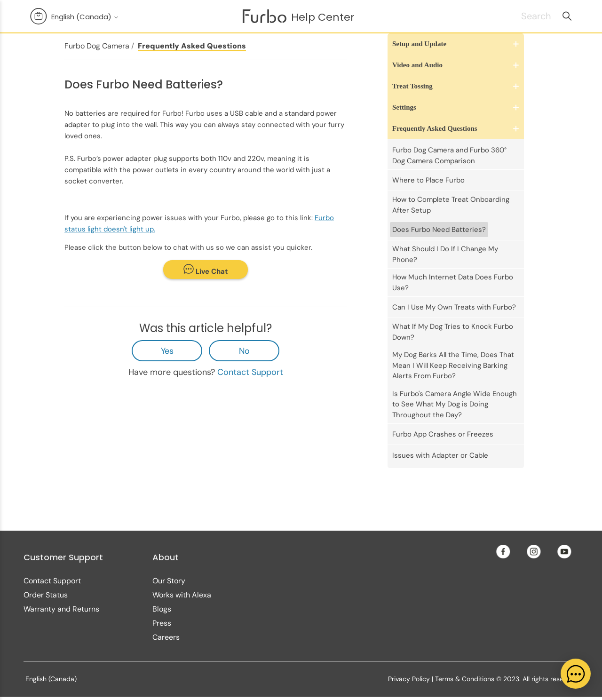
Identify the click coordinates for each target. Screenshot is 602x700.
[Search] (524, 16)
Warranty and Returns (61, 609)
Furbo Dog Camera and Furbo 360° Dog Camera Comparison (449, 155)
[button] (456, 44)
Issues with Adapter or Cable (440, 455)
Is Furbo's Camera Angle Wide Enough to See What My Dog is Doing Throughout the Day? (455, 404)
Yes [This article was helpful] (167, 351)
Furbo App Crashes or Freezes (443, 434)
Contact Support (250, 372)
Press (162, 623)
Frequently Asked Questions (192, 46)
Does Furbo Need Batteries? (439, 230)
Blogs (162, 609)
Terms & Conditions (465, 679)
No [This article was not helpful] (244, 351)
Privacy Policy (409, 679)
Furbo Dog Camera (97, 46)
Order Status (46, 595)
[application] (576, 674)
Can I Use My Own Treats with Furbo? (454, 307)
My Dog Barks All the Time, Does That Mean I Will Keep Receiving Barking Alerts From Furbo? (453, 365)
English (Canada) (85, 17)
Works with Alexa (182, 595)
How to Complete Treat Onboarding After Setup (451, 205)
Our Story (169, 581)
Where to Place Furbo (428, 180)
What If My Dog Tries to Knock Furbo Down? (453, 332)
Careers (166, 637)
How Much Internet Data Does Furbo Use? (453, 282)
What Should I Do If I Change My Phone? (445, 254)
